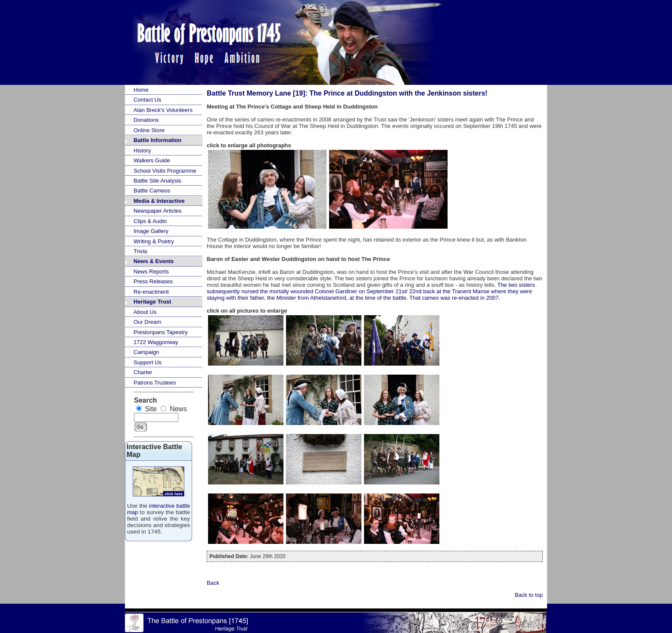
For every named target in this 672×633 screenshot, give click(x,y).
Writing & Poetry (154, 241)
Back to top (529, 595)
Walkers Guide (152, 160)
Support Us (148, 362)
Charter (143, 372)
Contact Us (147, 100)
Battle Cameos (152, 191)
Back (213, 583)
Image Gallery (151, 231)
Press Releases (153, 281)
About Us (145, 312)
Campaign (146, 352)
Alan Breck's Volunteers (163, 110)
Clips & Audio (150, 221)
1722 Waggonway (156, 342)
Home (141, 90)
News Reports (151, 272)
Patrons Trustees (155, 383)
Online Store (149, 130)
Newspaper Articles (157, 211)
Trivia (140, 251)
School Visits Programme (165, 171)
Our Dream (147, 322)
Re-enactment (151, 292)
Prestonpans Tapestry (161, 332)
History (142, 150)
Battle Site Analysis (157, 181)
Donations (146, 120)
